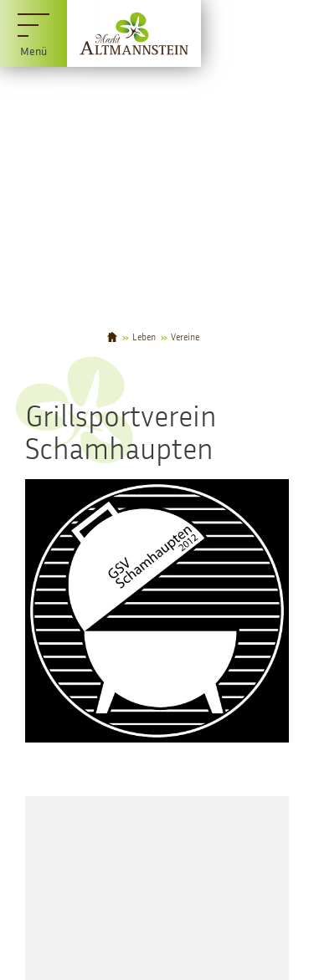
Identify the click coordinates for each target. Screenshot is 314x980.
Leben (144, 337)
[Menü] (33, 33)
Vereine (185, 337)
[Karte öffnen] (157, 888)
